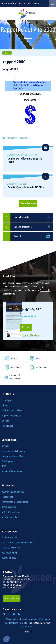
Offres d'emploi (17, 367)
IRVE (4, 466)
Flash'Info (18, 236)
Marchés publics (42, 367)
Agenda (38, 358)
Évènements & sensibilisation (15, 377)
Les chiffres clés (21, 217)
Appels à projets (9, 517)
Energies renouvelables (12, 456)
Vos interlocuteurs (10, 553)
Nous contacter (12, 598)
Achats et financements (13, 472)
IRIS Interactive (28, 627)
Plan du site (11, 619)
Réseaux (5, 446)
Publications (7, 497)
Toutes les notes (28, 203)
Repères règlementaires (13, 492)
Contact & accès (9, 537)
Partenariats (7, 426)
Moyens (5, 421)
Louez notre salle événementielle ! (18, 543)
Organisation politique (11, 416)
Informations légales (28, 619)
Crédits (24, 623)
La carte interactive (23, 227)
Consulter (26, 327)
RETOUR (8, 53)
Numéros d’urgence (11, 548)
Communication (9, 507)
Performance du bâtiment (14, 451)
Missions (6, 405)
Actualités (14, 358)
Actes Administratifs (11, 512)
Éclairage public (9, 461)
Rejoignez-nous (9, 558)
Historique (6, 400)
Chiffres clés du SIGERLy (13, 411)
